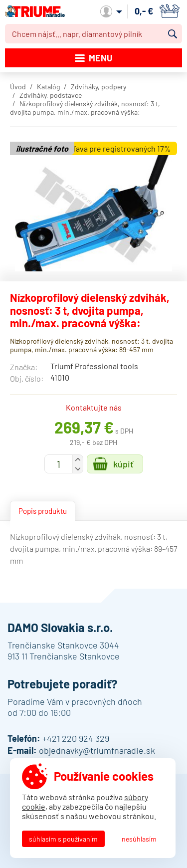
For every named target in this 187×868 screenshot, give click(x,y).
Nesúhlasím (139, 839)
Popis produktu (43, 511)
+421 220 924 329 (76, 738)
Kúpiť (123, 464)
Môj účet (111, 11)
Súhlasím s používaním (63, 839)
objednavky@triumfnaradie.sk (97, 750)
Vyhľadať (173, 34)
